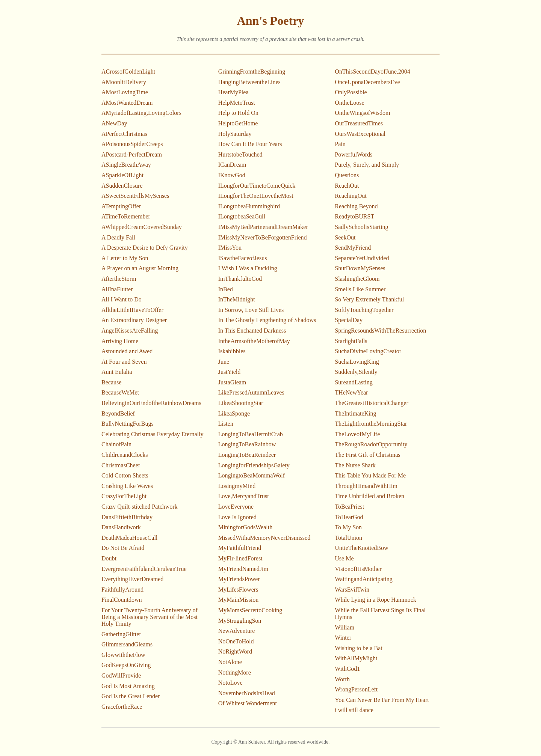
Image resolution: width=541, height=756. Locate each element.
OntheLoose (349, 103)
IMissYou (230, 248)
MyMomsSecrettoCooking (250, 610)
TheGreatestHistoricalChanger (371, 403)
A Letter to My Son (125, 258)
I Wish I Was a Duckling (248, 268)
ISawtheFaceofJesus (243, 258)
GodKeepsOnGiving (126, 665)
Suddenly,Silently (356, 372)
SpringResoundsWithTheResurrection (380, 331)
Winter (343, 638)
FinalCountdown (122, 600)
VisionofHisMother (358, 569)
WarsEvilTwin (352, 590)
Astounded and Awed (127, 351)
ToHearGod (349, 517)
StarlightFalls (351, 341)
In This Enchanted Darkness (252, 331)
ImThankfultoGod (240, 279)
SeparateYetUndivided (362, 258)
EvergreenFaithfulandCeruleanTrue (144, 569)
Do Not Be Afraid (123, 548)
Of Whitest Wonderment (248, 703)
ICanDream (232, 165)
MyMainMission (239, 600)
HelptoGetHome (238, 123)
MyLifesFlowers (238, 590)
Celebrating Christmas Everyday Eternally (152, 434)
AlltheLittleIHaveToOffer (132, 310)
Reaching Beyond (356, 206)
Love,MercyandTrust (244, 496)
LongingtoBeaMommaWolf (252, 475)
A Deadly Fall (118, 237)
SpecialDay (349, 320)
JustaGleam (232, 382)
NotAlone (230, 662)
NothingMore (235, 672)
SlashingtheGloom (357, 279)
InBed (226, 289)
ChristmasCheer (121, 465)
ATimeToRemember (126, 216)
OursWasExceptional (360, 134)
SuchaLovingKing (357, 362)
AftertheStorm (119, 279)
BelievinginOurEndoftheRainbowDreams (151, 403)
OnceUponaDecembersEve (367, 82)
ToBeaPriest (349, 507)
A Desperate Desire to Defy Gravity (145, 248)
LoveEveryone (236, 507)
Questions (347, 175)
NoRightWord (235, 651)
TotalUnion (348, 538)
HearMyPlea (233, 92)
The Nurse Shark (355, 465)
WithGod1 (347, 669)
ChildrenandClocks (125, 455)
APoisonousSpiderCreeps (132, 144)
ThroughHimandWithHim (366, 486)
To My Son (348, 527)
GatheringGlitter (121, 634)
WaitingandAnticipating (363, 579)
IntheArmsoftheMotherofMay (254, 341)
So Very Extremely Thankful (369, 299)
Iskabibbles (232, 351)
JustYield (230, 372)
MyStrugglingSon (240, 621)
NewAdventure (237, 631)
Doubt (109, 558)
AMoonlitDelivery (124, 82)
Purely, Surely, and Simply (367, 165)
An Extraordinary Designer (134, 320)
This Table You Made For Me (370, 475)
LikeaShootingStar (241, 403)
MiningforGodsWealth (245, 527)
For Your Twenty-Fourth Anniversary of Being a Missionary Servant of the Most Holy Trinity (150, 617)
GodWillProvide (121, 675)
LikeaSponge (234, 413)
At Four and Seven (124, 362)
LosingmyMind (237, 486)
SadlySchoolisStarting (361, 227)
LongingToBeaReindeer (247, 455)
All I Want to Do (122, 299)
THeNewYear (351, 392)
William (345, 627)
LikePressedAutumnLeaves (251, 392)
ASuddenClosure (122, 186)
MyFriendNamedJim (243, 569)
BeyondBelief (118, 413)
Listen (226, 424)
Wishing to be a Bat (358, 648)
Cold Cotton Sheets (125, 475)
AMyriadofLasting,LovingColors (141, 113)
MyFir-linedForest (240, 558)
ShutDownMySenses (360, 268)
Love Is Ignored (237, 517)
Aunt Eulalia (117, 372)
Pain (340, 144)
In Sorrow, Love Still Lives (251, 310)
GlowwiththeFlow (123, 655)
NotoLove (230, 683)
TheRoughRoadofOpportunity (371, 444)
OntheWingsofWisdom (362, 113)
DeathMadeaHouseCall (129, 538)
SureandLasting (354, 382)
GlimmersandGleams (127, 644)
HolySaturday (235, 134)
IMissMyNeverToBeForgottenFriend (263, 237)
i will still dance (354, 710)
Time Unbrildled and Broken (369, 496)
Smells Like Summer (360, 289)
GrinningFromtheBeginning (252, 72)
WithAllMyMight (356, 658)
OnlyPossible (351, 92)
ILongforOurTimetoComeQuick (257, 186)
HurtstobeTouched (240, 154)
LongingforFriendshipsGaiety (254, 465)
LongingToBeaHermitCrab (251, 434)
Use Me (344, 558)
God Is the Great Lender (131, 696)
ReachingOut (351, 196)
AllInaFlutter (117, 289)
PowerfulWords (354, 154)
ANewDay (114, 123)
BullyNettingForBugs (128, 424)
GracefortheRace (122, 707)
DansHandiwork (121, 527)
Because (111, 382)
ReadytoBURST (354, 216)
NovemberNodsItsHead (247, 693)
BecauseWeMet (120, 392)
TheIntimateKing (355, 413)
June (224, 362)
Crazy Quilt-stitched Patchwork (140, 507)
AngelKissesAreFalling (130, 331)
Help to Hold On (238, 113)
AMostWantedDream (127, 103)
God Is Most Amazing (128, 686)
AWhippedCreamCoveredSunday (142, 227)
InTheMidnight (237, 299)
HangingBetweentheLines (249, 82)
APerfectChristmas (124, 134)
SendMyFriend (353, 248)
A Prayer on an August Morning (140, 268)
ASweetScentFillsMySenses (135, 196)
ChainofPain (116, 444)
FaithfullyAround (122, 590)
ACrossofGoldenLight (128, 72)
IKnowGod (232, 175)
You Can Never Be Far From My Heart (382, 700)
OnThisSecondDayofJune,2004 (372, 72)
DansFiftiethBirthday (127, 517)
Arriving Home (120, 341)
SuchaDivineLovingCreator (368, 351)
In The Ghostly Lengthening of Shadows (267, 320)
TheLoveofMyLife (357, 434)
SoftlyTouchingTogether (364, 310)
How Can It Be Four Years (250, 144)
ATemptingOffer (121, 206)
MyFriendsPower (239, 579)
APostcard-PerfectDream (132, 154)
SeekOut (345, 237)
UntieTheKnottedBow (361, 548)
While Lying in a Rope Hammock (375, 600)
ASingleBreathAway (126, 165)
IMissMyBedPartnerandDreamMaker (263, 227)
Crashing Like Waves (127, 486)
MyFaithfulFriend (240, 548)
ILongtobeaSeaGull (242, 216)
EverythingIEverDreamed (132, 579)
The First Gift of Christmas (367, 455)
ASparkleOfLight (122, 175)
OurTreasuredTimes (359, 123)
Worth (342, 679)
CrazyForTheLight (124, 496)
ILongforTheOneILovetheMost (256, 196)
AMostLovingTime (125, 92)
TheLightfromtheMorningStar (371, 424)
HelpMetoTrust (237, 103)
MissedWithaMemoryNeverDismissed (264, 538)
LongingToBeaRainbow (247, 444)
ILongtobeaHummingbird (249, 206)
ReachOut (347, 186)
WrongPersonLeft (356, 689)
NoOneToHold (236, 641)
